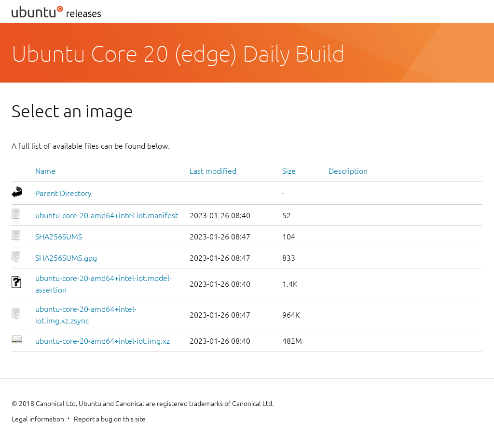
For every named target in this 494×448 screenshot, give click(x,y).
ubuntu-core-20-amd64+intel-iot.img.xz (103, 341)
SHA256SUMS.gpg (66, 258)
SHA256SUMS (59, 237)
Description (348, 171)
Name (45, 171)
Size (289, 171)
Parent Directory (63, 193)
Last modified (213, 171)
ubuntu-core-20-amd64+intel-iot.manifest (107, 215)
